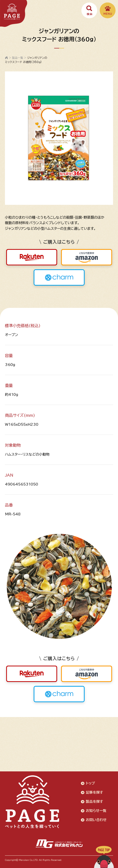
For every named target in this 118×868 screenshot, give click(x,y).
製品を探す (94, 802)
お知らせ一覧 (96, 811)
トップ (90, 783)
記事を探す (94, 792)
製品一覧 (18, 58)
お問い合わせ (96, 820)
